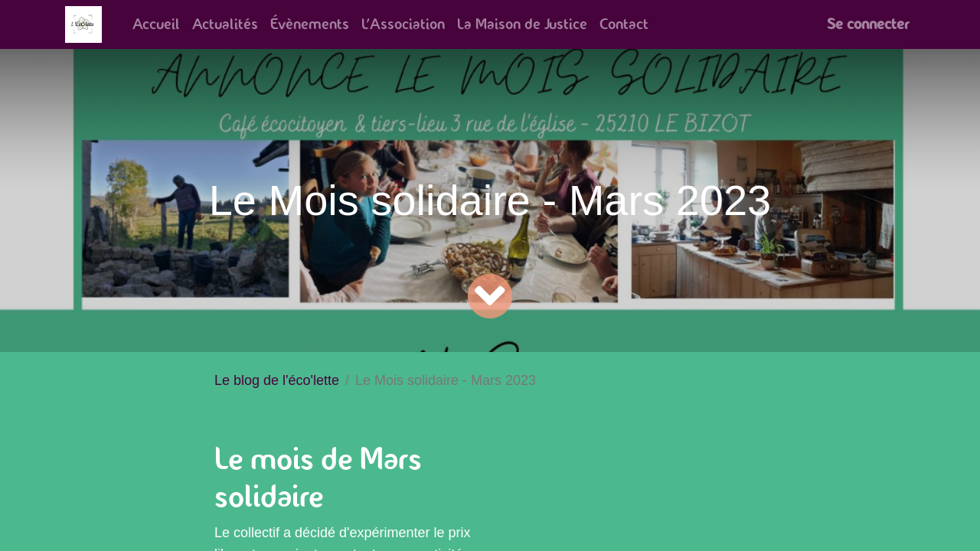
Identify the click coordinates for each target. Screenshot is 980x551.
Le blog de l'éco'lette (277, 380)
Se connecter (868, 24)
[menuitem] (156, 24)
